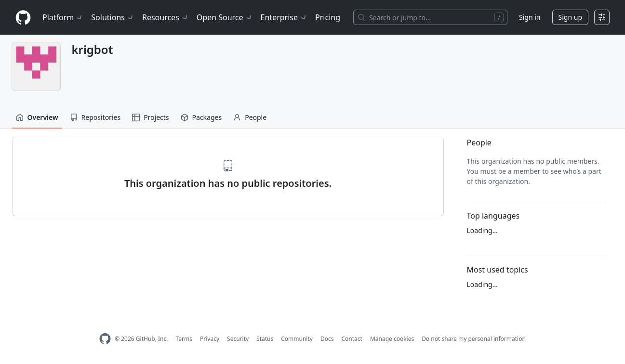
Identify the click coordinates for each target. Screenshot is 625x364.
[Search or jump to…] (430, 17)
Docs (327, 339)
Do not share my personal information (474, 339)
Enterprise (284, 17)
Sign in (530, 17)
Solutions (113, 17)
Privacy (210, 339)
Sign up (570, 17)
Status (265, 339)
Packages (201, 117)
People (250, 117)
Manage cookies (392, 339)
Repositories (95, 117)
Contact (352, 339)
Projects (150, 117)
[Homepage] (23, 18)
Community (297, 339)
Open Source (225, 17)
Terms (184, 339)
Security (238, 339)
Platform (63, 17)
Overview (37, 117)
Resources (166, 17)
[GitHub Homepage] (105, 339)
